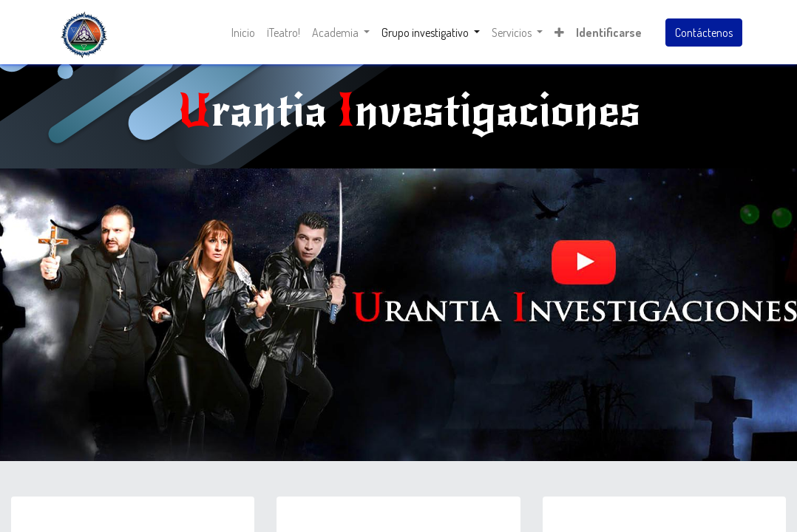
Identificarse (609, 33)
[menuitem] (243, 33)
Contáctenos (704, 33)
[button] (559, 33)
